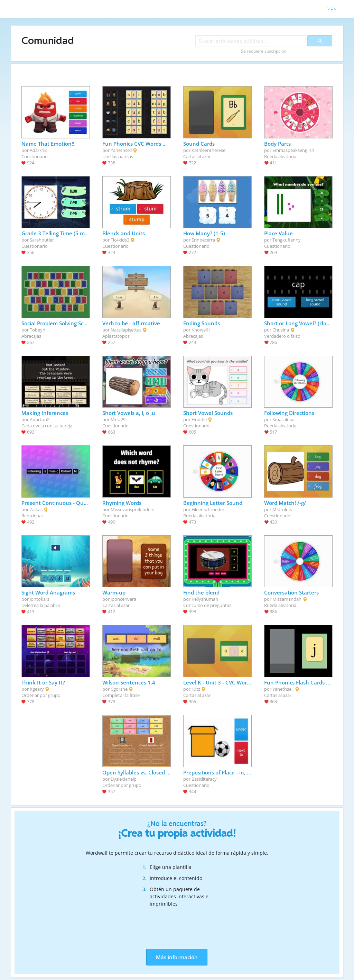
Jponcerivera (123, 599)
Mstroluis (282, 509)
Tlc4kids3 (120, 240)
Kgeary (37, 689)
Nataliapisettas (126, 330)
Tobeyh (38, 330)
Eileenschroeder (208, 509)
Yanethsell (121, 150)
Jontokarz (40, 599)
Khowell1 (201, 330)
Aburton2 (40, 419)
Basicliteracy (204, 779)
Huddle (199, 419)
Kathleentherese (208, 150)
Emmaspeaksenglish (293, 150)
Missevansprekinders (132, 509)
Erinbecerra (203, 240)
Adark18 (38, 150)
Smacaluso (283, 419)
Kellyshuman (205, 599)
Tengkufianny (287, 240)
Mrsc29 (118, 419)
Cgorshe (119, 689)
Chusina (281, 330)
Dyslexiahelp (124, 779)
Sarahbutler (42, 240)
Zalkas (36, 509)
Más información (177, 957)
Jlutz (196, 689)
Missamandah (287, 599)
